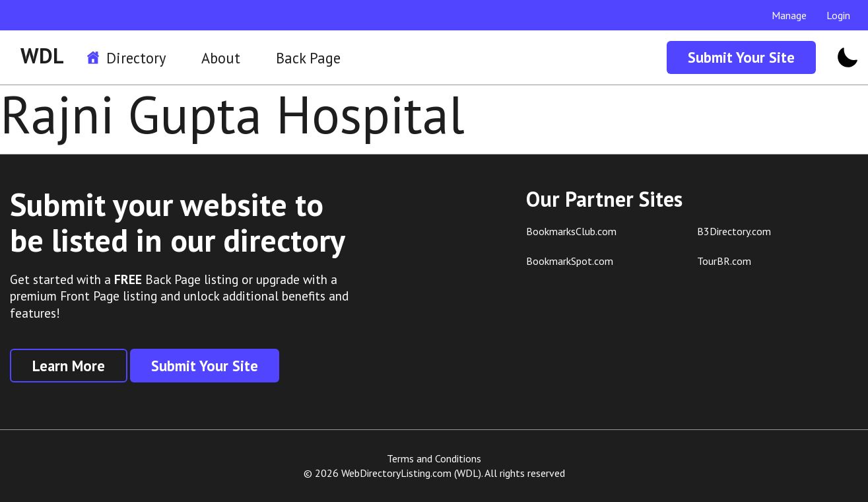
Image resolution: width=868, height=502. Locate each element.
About (221, 58)
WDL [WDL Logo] (42, 55)
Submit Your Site (741, 57)
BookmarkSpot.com (570, 261)
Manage (789, 15)
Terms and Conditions (434, 458)
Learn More (69, 366)
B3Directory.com (734, 231)
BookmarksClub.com (571, 231)
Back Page (308, 58)
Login (838, 15)
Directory (136, 58)
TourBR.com (724, 261)
